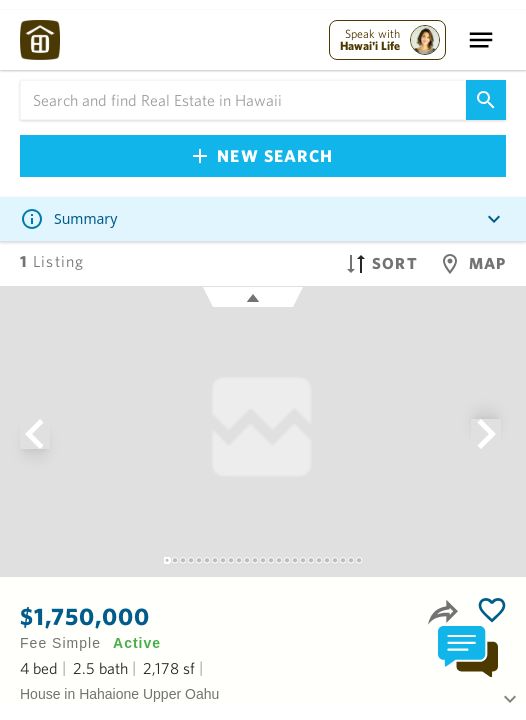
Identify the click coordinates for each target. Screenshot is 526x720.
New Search (263, 155)
